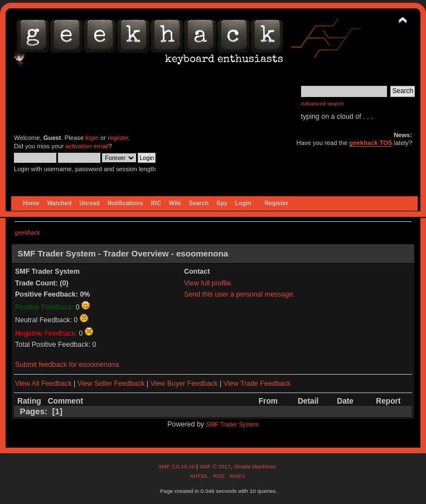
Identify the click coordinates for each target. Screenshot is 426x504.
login (92, 138)
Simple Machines (255, 466)
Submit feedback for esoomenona (67, 365)
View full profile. (208, 283)
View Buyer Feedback (184, 384)
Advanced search (323, 103)
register (118, 138)
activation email (87, 146)
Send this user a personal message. (239, 294)
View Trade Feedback (257, 384)
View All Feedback (43, 384)
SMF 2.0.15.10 (177, 466)
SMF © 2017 (215, 466)
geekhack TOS (371, 143)
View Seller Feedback (111, 384)
